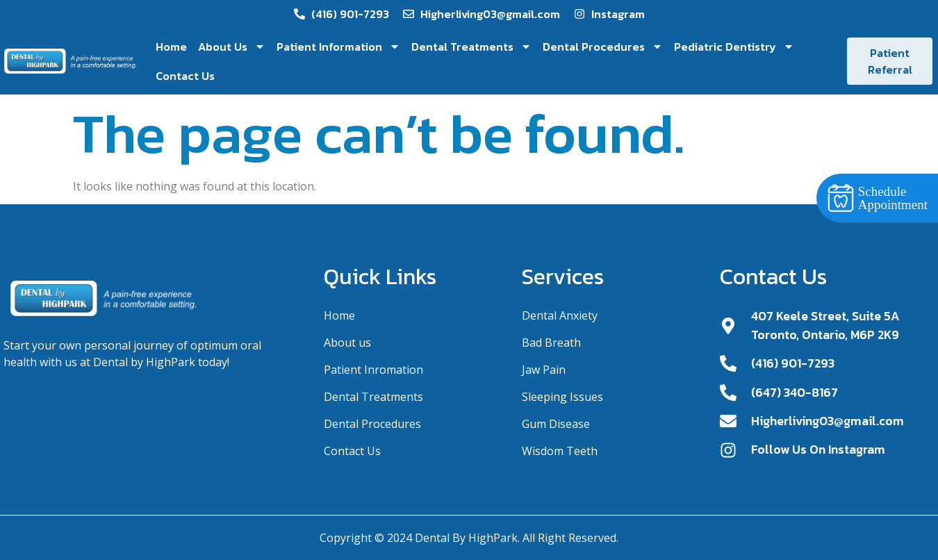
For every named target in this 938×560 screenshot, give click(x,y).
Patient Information (338, 47)
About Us (232, 47)
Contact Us (185, 76)
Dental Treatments (471, 47)
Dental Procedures (603, 47)
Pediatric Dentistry (734, 47)
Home (171, 47)
